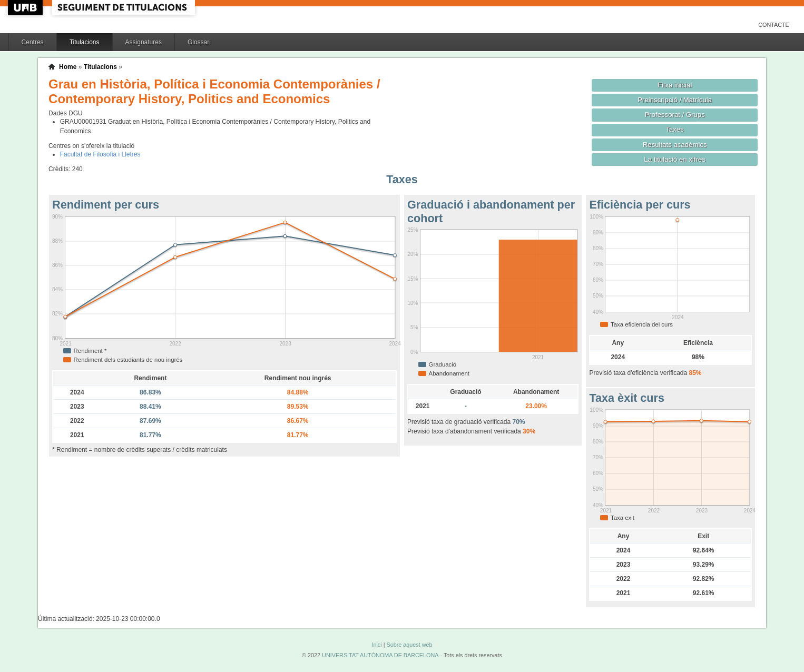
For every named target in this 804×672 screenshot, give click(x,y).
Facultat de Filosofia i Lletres (100, 154)
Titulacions (85, 42)
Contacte (774, 25)
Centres (33, 42)
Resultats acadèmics (675, 145)
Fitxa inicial (675, 85)
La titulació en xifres (675, 159)
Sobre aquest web (409, 645)
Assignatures (144, 42)
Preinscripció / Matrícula (675, 100)
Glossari (199, 42)
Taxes (675, 129)
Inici (376, 645)
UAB (26, 8)
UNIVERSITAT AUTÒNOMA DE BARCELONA (380, 655)
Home (68, 67)
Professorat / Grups (674, 115)
